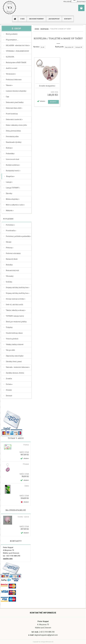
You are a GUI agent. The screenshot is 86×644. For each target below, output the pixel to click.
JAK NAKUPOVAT (54, 19)
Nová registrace (79, 2)
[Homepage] (16, 19)
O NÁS (22, 19)
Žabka (27, 486)
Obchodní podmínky (36, 19)
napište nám (8, 559)
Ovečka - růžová (23, 517)
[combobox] (69, 47)
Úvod (37, 29)
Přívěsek (26, 464)
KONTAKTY (68, 19)
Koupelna (45, 29)
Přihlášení (67, 2)
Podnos (26, 445)
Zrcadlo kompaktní (47, 86)
